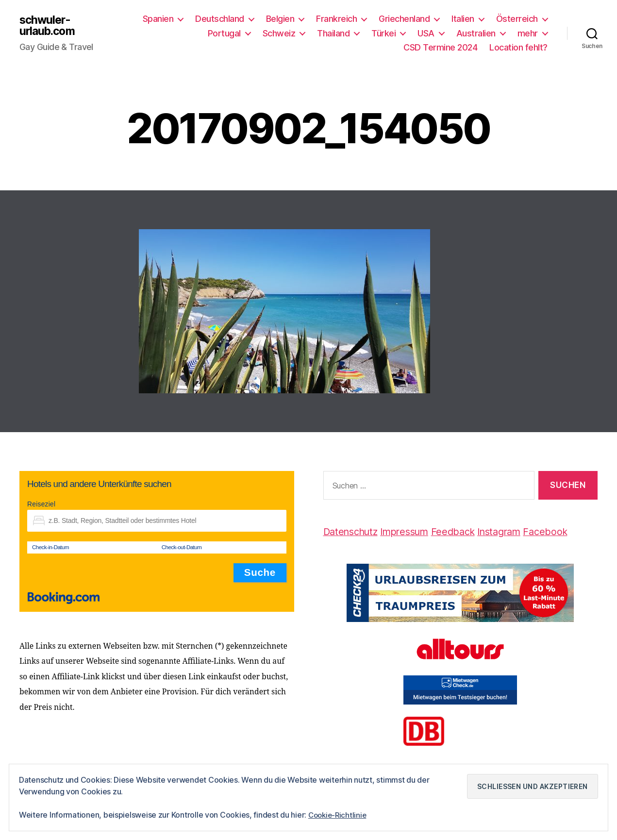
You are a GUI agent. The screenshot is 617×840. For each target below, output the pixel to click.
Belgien (280, 19)
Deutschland (220, 19)
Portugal (224, 33)
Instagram (514, 531)
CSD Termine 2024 (440, 47)
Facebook (564, 531)
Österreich (517, 19)
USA (426, 33)
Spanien (158, 19)
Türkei (384, 33)
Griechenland (404, 19)
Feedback (465, 531)
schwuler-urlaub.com (49, 26)
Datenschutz (353, 531)
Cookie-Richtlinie (339, 815)
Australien (476, 33)
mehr (528, 33)
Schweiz (279, 33)
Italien (463, 19)
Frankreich (336, 19)
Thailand (333, 33)
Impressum (412, 531)
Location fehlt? (518, 47)
